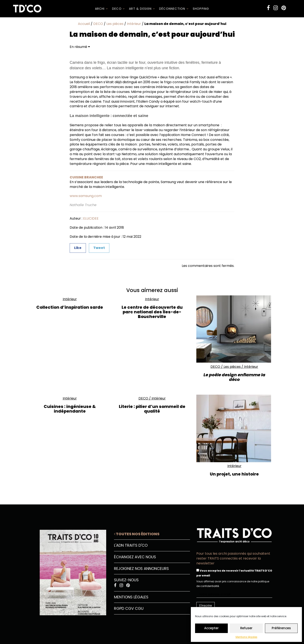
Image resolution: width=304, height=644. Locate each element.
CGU (139, 608)
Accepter (211, 628)
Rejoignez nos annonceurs (141, 569)
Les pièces (115, 24)
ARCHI (101, 9)
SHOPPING (201, 9)
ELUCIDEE (91, 218)
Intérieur (134, 24)
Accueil (84, 24)
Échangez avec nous (135, 557)
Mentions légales (246, 637)
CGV (130, 608)
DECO (118, 9)
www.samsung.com (86, 196)
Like (78, 248)
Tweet (99, 248)
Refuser (246, 628)
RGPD (119, 608)
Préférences (281, 628)
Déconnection (174, 9)
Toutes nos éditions (137, 534)
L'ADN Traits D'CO (131, 545)
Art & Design (142, 9)
